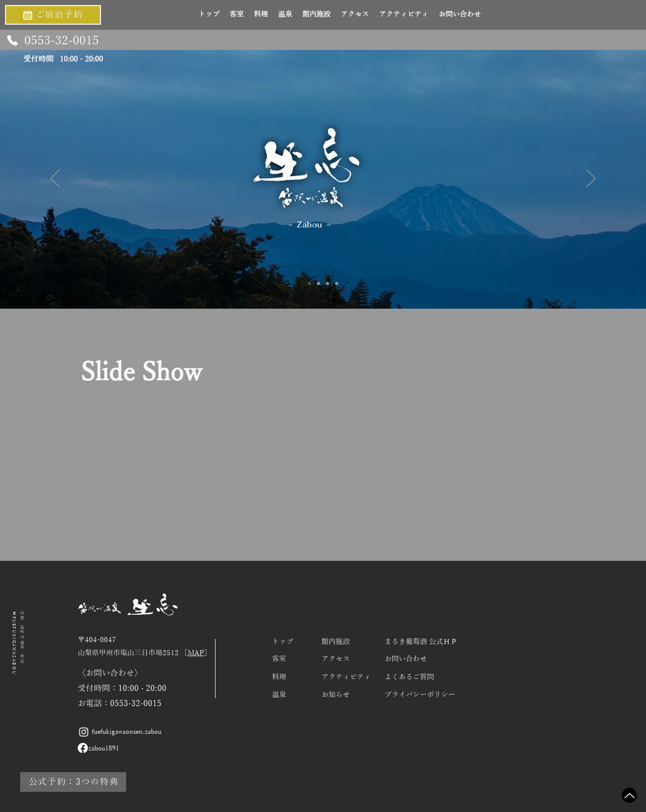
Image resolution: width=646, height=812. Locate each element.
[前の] (55, 179)
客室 (279, 659)
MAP (196, 653)
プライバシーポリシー (420, 695)
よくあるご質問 (409, 677)
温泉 (279, 695)
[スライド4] (337, 283)
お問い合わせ (406, 659)
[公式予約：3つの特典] (73, 782)
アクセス (336, 659)
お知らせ (336, 695)
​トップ (283, 642)
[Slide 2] (318, 283)
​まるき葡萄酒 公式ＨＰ (421, 642)
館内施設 (336, 642)
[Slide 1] (309, 283)
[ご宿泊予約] (53, 15)
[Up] (629, 795)
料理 (279, 677)
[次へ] (591, 179)
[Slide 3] (328, 283)
